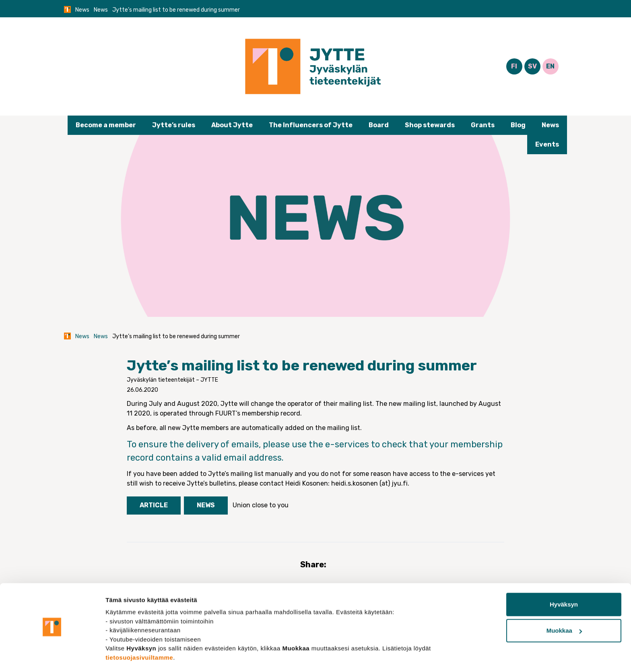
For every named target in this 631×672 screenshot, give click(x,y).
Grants (483, 125)
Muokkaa (564, 607)
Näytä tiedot (123, 656)
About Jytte (232, 125)
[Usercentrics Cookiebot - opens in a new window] (52, 656)
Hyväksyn (564, 581)
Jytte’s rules (174, 125)
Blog (518, 125)
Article (154, 505)
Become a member (106, 125)
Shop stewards (430, 125)
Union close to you (261, 505)
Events (547, 144)
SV (532, 66)
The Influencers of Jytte (311, 125)
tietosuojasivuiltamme (139, 634)
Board (379, 125)
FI (514, 66)
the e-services (339, 444)
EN (550, 66)
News (82, 10)
